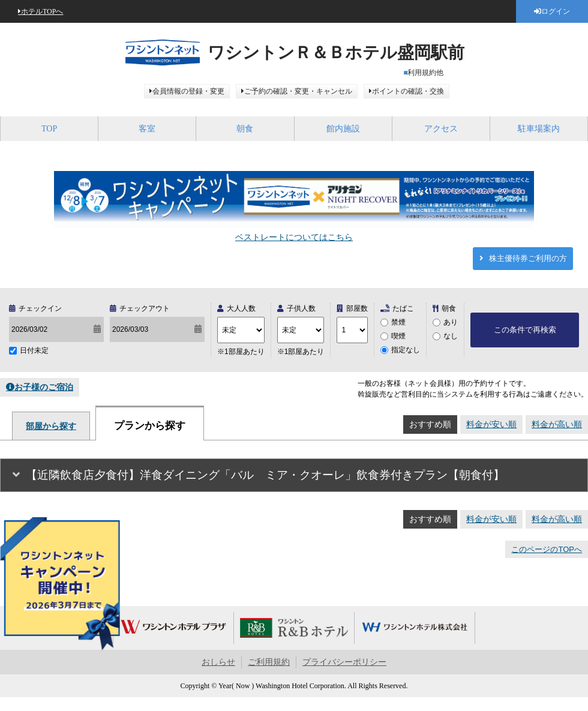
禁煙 (398, 322)
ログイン (556, 11)
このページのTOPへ (547, 549)
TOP (49, 129)
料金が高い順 (557, 424)
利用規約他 (425, 73)
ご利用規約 (269, 662)
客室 (147, 129)
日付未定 (34, 350)
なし (451, 336)
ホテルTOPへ (42, 11)
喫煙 (398, 336)
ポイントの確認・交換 (408, 91)
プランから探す (150, 426)
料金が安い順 (491, 424)
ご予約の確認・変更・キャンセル (298, 91)
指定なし (406, 350)
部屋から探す (51, 426)
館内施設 (343, 129)
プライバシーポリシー (344, 662)
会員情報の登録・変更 (188, 91)
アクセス (441, 129)
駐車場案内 (539, 129)
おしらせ (218, 662)
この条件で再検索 (525, 330)
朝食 (245, 129)
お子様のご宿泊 (44, 387)
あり (451, 322)
